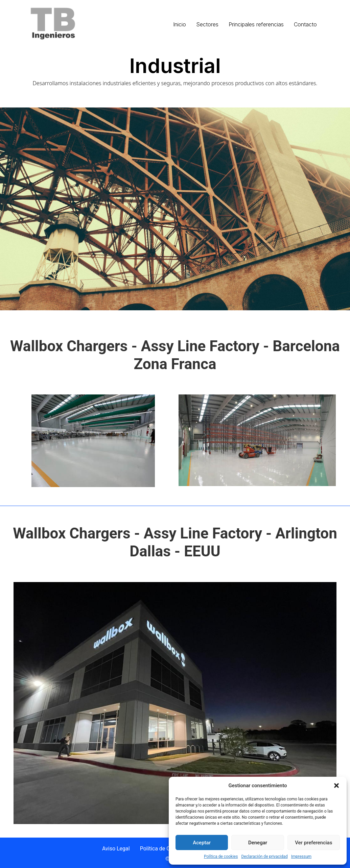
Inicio (180, 24)
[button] (336, 786)
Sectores (207, 24)
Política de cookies (221, 857)
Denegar (258, 843)
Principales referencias (256, 24)
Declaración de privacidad (264, 857)
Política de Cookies (163, 849)
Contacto (305, 24)
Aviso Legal (116, 849)
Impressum (301, 857)
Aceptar (202, 843)
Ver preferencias (313, 843)
